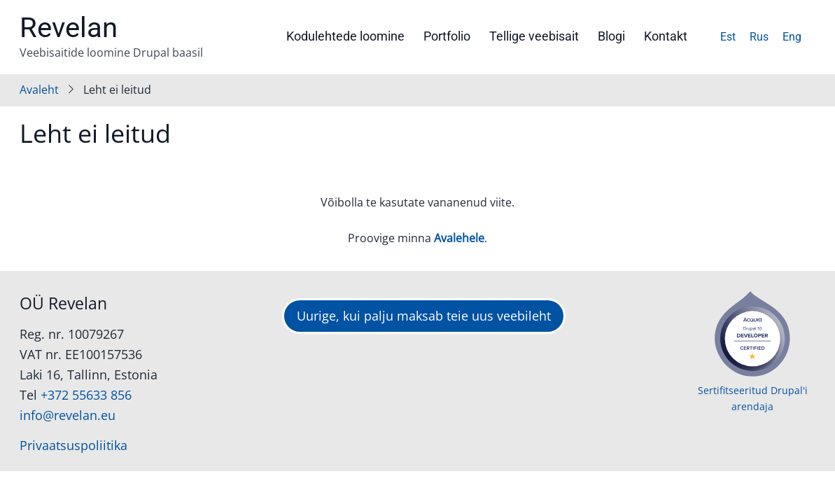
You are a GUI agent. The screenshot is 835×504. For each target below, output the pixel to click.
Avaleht (39, 90)
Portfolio (447, 36)
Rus (759, 37)
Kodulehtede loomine (345, 36)
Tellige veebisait (534, 36)
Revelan (69, 28)
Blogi (611, 36)
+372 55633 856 (86, 395)
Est (728, 37)
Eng (792, 37)
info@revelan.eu (68, 415)
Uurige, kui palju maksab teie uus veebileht (424, 316)
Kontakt (666, 36)
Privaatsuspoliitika (73, 445)
